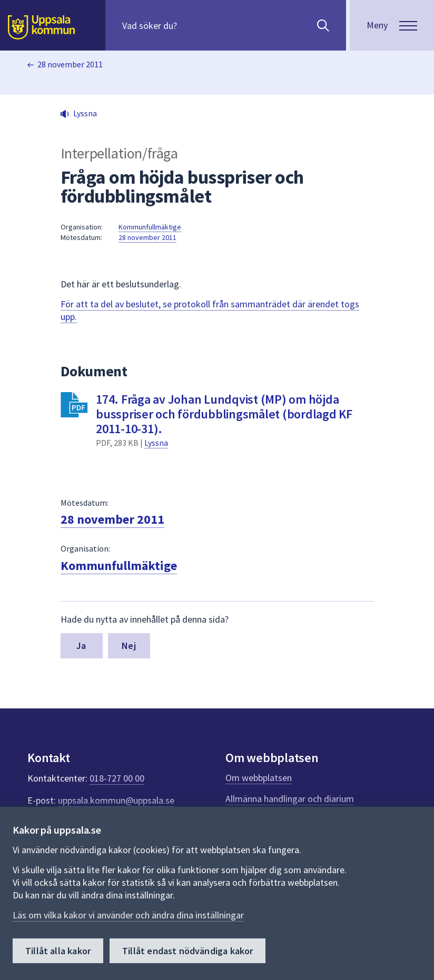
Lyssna (156, 443)
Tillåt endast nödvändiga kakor (188, 951)
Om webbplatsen (259, 778)
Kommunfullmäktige (150, 227)
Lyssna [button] (85, 113)
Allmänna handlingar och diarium (290, 799)
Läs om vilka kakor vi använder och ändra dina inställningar (128, 915)
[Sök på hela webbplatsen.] (190, 25)
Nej (129, 646)
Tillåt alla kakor (58, 951)
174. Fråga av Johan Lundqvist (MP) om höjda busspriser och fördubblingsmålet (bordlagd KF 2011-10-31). (224, 414)
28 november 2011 (70, 64)
